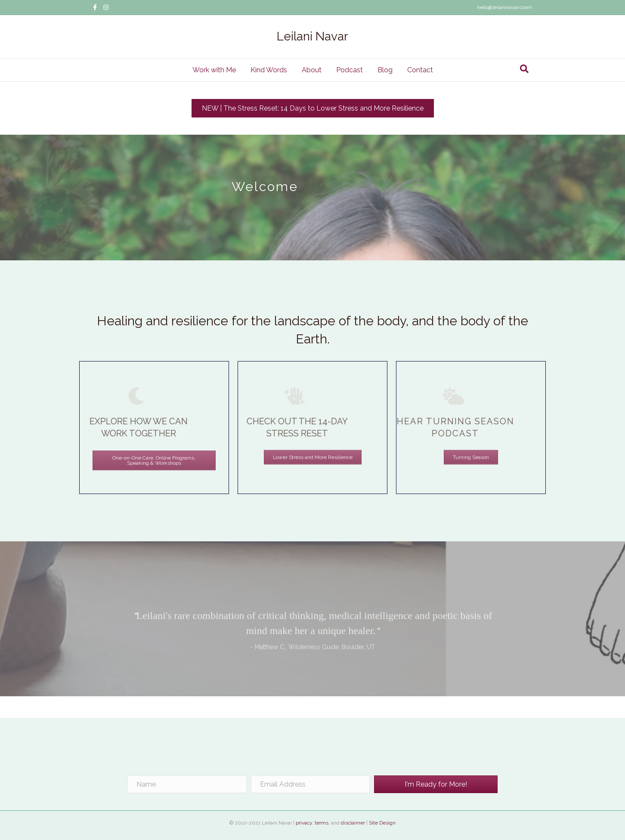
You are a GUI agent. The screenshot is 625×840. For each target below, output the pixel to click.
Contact (420, 70)
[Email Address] (311, 784)
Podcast (350, 70)
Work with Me (214, 70)
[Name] (187, 784)
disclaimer (353, 823)
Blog (385, 70)
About (312, 70)
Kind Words (269, 70)
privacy (304, 823)
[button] (436, 784)
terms (322, 823)
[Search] (524, 69)
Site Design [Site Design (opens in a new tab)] (382, 823)
